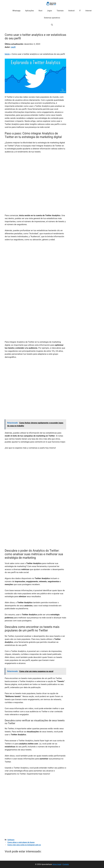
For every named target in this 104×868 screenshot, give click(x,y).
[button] (52, 25)
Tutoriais (60, 11)
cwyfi (13, 47)
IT (80, 11)
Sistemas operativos (52, 18)
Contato (66, 864)
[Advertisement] (35, 173)
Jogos (50, 11)
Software (11, 840)
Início (7, 54)
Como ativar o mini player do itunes (21, 842)
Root (40, 11)
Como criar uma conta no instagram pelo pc (24, 845)
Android (71, 11)
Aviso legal (57, 864)
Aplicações (30, 11)
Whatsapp (16, 11)
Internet (88, 11)
